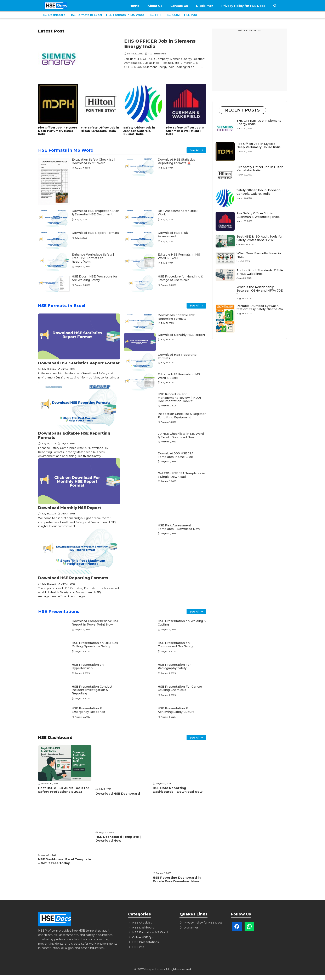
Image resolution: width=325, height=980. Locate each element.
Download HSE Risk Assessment (173, 235)
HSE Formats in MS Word (125, 15)
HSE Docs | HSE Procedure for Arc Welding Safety (95, 278)
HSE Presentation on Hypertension (88, 666)
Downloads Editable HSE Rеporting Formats (74, 436)
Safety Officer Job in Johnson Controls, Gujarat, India (139, 131)
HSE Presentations (59, 611)
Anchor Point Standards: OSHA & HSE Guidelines (260, 272)
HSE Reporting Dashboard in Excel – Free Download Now (177, 879)
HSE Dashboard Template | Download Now (118, 839)
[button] (275, 6)
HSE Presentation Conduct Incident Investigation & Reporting (92, 690)
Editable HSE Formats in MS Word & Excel (179, 256)
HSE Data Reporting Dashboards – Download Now (178, 790)
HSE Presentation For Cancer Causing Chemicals (180, 688)
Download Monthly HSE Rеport (70, 508)
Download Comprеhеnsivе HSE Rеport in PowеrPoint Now (95, 623)
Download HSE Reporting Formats (73, 578)
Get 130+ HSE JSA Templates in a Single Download (181, 475)
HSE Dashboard (53, 15)
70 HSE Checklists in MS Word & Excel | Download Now (181, 435)
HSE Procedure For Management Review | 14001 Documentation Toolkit (179, 398)
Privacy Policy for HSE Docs (243, 6)
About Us (155, 6)
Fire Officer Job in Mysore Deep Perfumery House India (58, 131)
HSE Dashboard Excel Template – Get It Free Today (65, 861)
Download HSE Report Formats (95, 233)
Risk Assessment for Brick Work (178, 213)
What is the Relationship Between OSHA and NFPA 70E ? (260, 291)
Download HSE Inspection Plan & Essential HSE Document (95, 213)
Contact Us (179, 6)
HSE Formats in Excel (86, 15)
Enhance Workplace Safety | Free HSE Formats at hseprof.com (93, 258)
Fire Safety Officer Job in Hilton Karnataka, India (100, 129)
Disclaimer (205, 6)
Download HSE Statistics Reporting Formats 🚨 (176, 161)
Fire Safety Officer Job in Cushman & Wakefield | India (185, 131)
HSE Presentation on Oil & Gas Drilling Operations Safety (95, 645)
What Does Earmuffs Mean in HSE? (259, 255)
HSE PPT (155, 15)
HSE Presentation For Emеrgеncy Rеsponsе (88, 710)
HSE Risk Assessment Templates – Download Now (179, 527)
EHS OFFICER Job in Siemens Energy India (160, 44)
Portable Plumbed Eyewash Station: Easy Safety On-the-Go (260, 308)
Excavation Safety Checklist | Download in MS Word (93, 161)
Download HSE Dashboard (118, 793)
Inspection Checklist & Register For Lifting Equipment (182, 416)
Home (134, 6)
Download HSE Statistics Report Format (79, 363)
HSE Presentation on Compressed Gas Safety (175, 645)
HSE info (138, 947)
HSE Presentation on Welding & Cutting (182, 623)
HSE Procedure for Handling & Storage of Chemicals (180, 278)
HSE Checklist (142, 922)
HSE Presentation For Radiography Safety (174, 666)
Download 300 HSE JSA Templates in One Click (176, 455)
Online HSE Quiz (144, 937)
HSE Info (191, 15)
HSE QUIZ (173, 15)
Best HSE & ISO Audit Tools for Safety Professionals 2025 (64, 790)
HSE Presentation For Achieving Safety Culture (176, 710)
